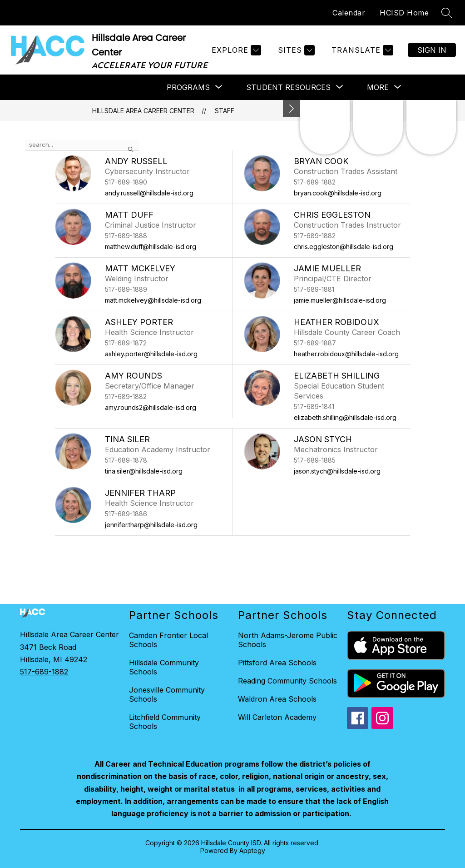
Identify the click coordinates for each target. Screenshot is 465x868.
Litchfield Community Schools (165, 722)
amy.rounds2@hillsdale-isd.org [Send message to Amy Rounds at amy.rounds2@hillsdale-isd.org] (151, 407)
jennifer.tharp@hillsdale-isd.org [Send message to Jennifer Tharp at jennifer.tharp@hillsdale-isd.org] (151, 525)
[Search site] (447, 13)
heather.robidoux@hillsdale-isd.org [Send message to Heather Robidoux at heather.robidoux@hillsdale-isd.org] (346, 354)
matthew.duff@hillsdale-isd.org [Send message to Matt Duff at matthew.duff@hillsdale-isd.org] (151, 247)
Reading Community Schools (287, 681)
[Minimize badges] (292, 109)
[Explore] (235, 50)
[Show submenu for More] (378, 87)
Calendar (349, 13)
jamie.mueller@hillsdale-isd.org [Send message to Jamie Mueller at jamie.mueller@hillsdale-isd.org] (340, 300)
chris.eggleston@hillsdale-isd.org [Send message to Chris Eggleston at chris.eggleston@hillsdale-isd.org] (344, 247)
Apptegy (252, 851)
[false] (82, 145)
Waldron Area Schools (277, 699)
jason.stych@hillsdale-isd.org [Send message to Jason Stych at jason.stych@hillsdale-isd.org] (337, 471)
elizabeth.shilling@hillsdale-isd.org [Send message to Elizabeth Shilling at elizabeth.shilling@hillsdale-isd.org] (345, 417)
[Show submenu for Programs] (188, 87)
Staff (225, 111)
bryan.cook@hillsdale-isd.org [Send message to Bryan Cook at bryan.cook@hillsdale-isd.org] (338, 193)
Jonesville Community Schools (167, 694)
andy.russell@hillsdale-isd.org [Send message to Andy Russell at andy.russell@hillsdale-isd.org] (149, 193)
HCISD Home (404, 13)
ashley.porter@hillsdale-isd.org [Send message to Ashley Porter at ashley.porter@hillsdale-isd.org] (151, 354)
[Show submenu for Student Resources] (288, 87)
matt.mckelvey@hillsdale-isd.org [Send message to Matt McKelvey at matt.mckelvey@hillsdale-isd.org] (153, 300)
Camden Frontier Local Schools (168, 640)
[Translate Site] (361, 50)
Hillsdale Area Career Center (143, 111)
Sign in (432, 50)
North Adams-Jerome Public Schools (288, 640)
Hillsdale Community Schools (164, 667)
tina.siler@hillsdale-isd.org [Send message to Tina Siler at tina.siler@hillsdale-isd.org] (144, 471)
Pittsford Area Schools (277, 663)
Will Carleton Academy (277, 717)
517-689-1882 (44, 672)
